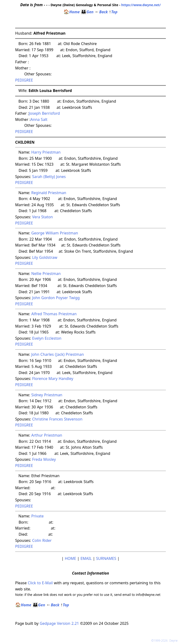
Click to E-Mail (40, 583)
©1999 (165, 641)
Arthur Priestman (47, 435)
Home (72, 12)
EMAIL (86, 558)
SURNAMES (106, 558)
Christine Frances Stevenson (57, 419)
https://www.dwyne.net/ (141, 5)
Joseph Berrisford (44, 113)
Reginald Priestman (49, 193)
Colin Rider (42, 540)
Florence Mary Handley (53, 379)
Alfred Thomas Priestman (54, 314)
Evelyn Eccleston (47, 338)
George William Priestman (55, 233)
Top (113, 12)
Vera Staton (43, 217)
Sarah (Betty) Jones (49, 177)
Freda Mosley (44, 459)
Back (101, 12)
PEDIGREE (24, 80)
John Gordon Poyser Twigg (56, 298)
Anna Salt (39, 119)
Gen (87, 12)
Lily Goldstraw (45, 257)
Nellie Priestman (46, 274)
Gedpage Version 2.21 (59, 623)
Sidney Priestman (47, 395)
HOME (70, 558)
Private (38, 516)
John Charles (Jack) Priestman (58, 354)
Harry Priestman (46, 152)
